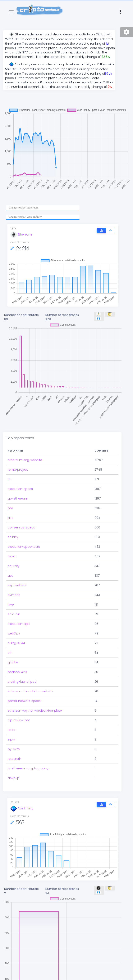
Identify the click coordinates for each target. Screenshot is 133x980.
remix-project (18, 470)
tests (11, 730)
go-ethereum (18, 498)
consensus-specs (21, 527)
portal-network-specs (24, 701)
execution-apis (19, 624)
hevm (12, 556)
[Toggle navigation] (11, 12)
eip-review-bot (19, 720)
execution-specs (20, 489)
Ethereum (21, 234)
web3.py (14, 633)
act (10, 576)
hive (11, 605)
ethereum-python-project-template (35, 711)
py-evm (14, 749)
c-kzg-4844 (16, 643)
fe (9, 479)
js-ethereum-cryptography (28, 768)
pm (10, 508)
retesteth (14, 759)
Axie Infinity (22, 808)
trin (10, 653)
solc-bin (14, 614)
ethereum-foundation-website (31, 691)
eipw (11, 739)
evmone (14, 595)
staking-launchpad (22, 682)
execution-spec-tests (24, 547)
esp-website (17, 585)
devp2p (13, 778)
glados (13, 662)
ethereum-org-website (25, 460)
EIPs (10, 518)
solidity (13, 537)
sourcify (14, 566)
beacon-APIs (17, 672)
